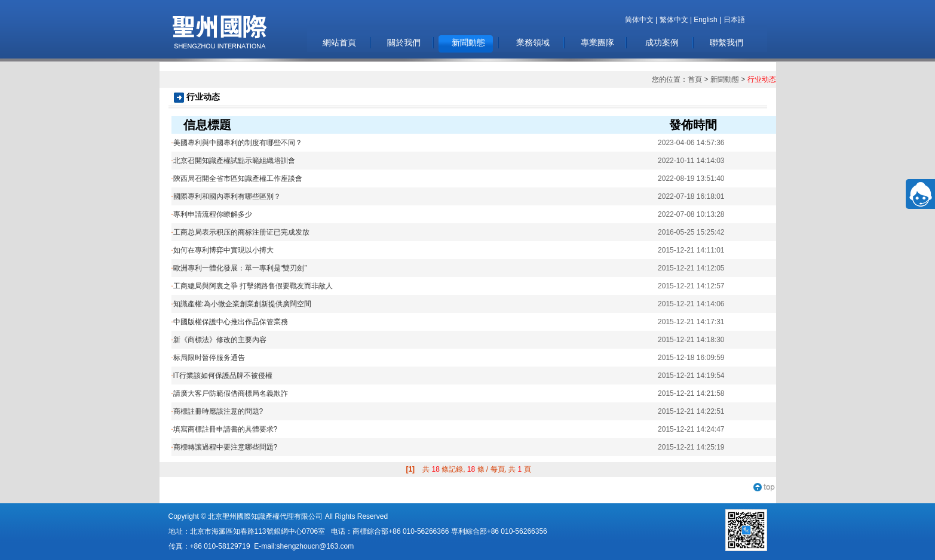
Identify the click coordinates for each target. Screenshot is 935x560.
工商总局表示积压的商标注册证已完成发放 (240, 232)
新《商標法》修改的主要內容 (219, 340)
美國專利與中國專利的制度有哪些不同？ (237, 143)
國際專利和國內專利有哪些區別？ (226, 196)
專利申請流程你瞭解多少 (212, 214)
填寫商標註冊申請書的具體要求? (225, 429)
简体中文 (639, 20)
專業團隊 (597, 42)
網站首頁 (339, 42)
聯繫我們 (726, 42)
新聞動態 (468, 42)
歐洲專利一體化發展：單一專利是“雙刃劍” (239, 268)
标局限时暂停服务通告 (208, 358)
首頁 (695, 79)
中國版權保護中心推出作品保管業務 (230, 322)
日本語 (734, 20)
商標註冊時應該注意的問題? (217, 411)
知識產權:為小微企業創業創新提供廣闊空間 (241, 304)
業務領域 (533, 42)
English (705, 20)
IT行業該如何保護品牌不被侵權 (222, 376)
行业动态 (762, 79)
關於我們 (404, 42)
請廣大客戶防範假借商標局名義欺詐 (230, 393)
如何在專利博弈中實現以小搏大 (223, 250)
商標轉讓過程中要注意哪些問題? (225, 447)
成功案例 (662, 42)
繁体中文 (674, 20)
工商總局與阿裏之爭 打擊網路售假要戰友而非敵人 (252, 286)
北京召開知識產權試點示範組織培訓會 (233, 161)
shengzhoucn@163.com (315, 546)
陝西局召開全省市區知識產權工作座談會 (237, 179)
